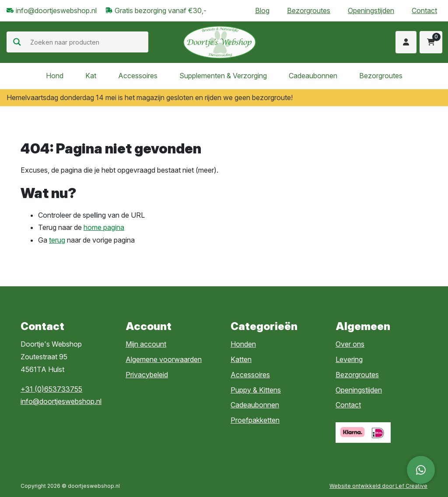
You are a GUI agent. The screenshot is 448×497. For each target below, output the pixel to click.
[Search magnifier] (17, 42)
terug (57, 240)
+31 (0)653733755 (51, 389)
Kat (91, 76)
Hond (55, 76)
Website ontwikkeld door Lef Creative (378, 486)
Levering (349, 359)
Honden (243, 344)
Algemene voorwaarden (164, 359)
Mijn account (146, 344)
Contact (424, 10)
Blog (262, 10)
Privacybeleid (147, 375)
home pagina (104, 227)
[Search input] (88, 42)
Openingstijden (371, 10)
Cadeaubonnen (313, 76)
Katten (241, 359)
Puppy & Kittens (256, 390)
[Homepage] (220, 42)
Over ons (350, 344)
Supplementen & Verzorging (223, 76)
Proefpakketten (255, 420)
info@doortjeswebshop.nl (61, 401)
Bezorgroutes (309, 10)
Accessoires (138, 76)
